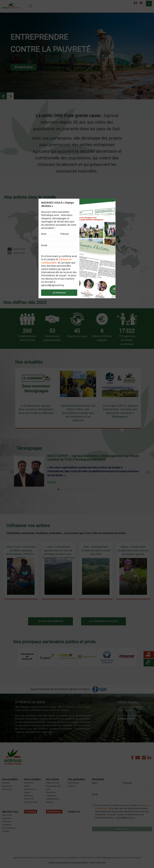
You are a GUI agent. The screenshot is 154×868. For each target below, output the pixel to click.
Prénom (65, 234)
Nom (44, 234)
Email (44, 245)
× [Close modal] (113, 201)
